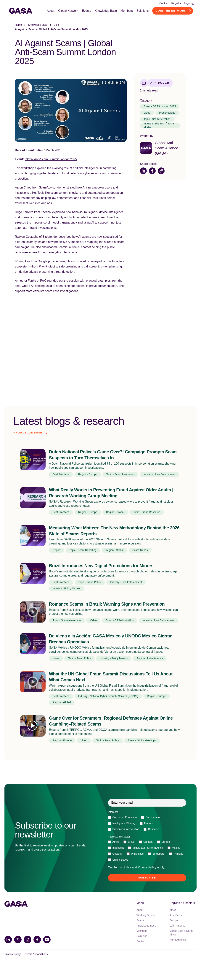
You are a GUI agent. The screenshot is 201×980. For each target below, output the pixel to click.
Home (18, 26)
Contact (164, 3)
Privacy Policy (13, 966)
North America (178, 952)
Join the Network (172, 11)
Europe (174, 932)
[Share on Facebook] (152, 172)
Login (189, 3)
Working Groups (146, 927)
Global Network (68, 11)
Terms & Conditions (36, 966)
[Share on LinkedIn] (143, 172)
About (51, 11)
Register (176, 3)
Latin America (177, 938)
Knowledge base (38, 26)
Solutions (143, 11)
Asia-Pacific (176, 927)
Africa (173, 922)
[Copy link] (161, 172)
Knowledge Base (106, 11)
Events (87, 11)
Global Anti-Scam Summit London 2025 (51, 160)
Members (127, 11)
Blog (56, 26)
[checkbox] (147, 835)
